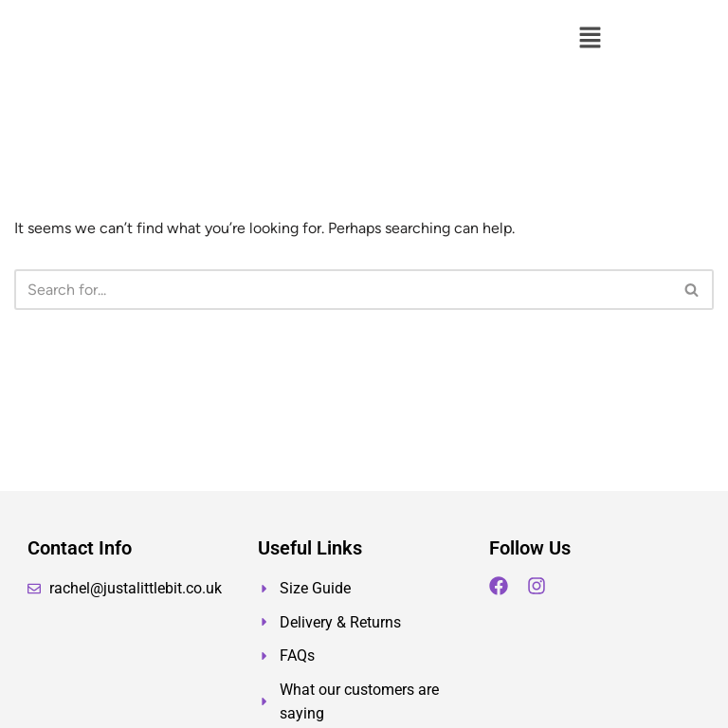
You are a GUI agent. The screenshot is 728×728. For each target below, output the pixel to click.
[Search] (343, 290)
